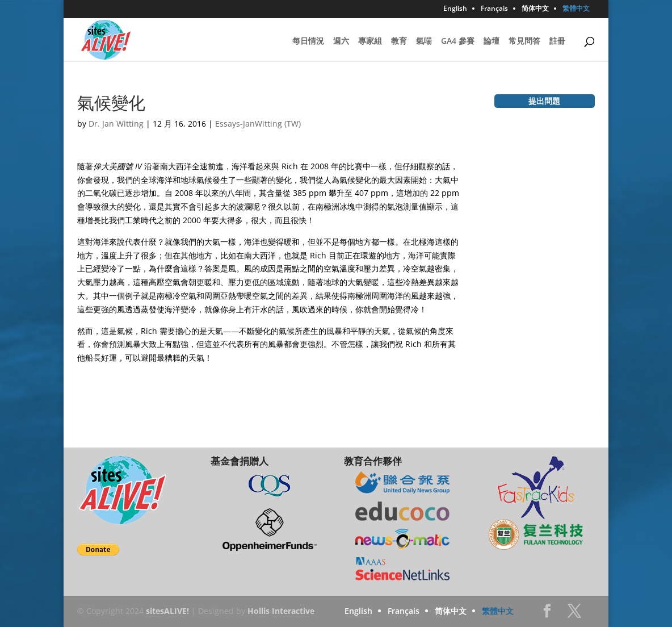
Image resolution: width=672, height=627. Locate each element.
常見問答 (524, 41)
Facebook (547, 614)
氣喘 (424, 41)
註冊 (557, 41)
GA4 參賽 (458, 41)
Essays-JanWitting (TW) (258, 124)
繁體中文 (576, 9)
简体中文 (535, 9)
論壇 (492, 41)
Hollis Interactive (281, 611)
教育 (399, 41)
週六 (341, 41)
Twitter (574, 614)
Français (494, 9)
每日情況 (308, 41)
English (455, 9)
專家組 (370, 41)
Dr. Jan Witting (116, 124)
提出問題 (544, 101)
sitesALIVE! (167, 611)
